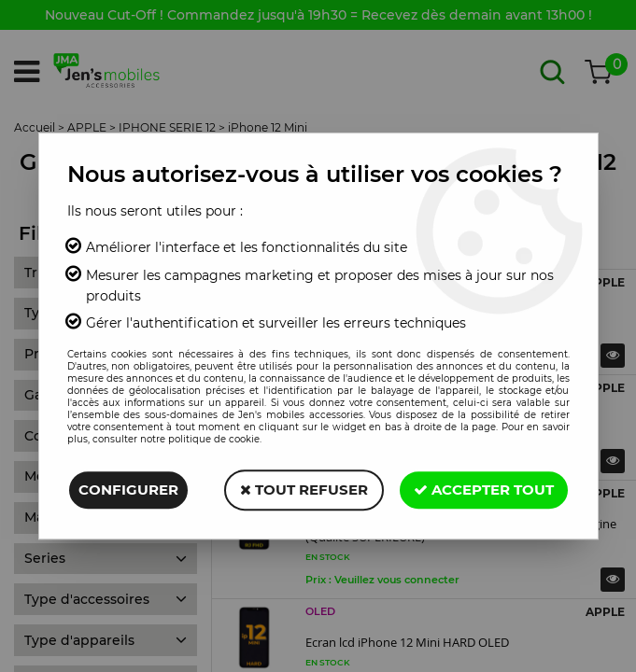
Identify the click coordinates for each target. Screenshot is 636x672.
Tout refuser (304, 490)
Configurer (128, 490)
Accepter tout (484, 490)
